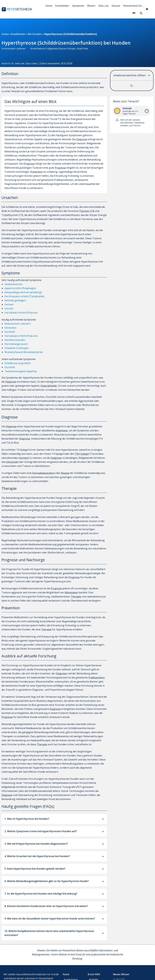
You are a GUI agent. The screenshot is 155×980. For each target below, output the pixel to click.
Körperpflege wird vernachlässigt (23, 292)
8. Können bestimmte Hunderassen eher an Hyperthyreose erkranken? (46, 906)
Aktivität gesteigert (15, 300)
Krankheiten (62, 6)
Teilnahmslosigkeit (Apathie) (21, 371)
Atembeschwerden (15, 340)
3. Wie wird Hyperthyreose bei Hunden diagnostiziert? (36, 844)
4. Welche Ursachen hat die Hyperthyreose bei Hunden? (37, 856)
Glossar (116, 6)
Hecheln (9, 304)
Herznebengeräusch (16, 344)
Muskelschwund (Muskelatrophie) (24, 352)
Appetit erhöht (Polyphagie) (20, 288)
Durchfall (10, 332)
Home (49, 6)
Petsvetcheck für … (134, 6)
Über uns (103, 6)
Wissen (91, 6)
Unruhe (9, 308)
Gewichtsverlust (13, 284)
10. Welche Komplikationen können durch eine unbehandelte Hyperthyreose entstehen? (49, 933)
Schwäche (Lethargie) (16, 348)
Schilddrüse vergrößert (18, 363)
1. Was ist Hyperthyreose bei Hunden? (27, 819)
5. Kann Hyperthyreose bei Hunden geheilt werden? (35, 869)
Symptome (78, 6)
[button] (141, 13)
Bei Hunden (35, 34)
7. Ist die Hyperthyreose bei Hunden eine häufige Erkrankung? (41, 894)
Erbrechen (10, 328)
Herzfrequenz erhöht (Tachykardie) (24, 296)
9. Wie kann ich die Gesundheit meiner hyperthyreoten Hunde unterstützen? (50, 919)
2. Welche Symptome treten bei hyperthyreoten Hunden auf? (41, 831)
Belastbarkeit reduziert (18, 324)
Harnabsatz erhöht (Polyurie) (21, 313)
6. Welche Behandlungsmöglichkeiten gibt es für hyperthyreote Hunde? (47, 881)
